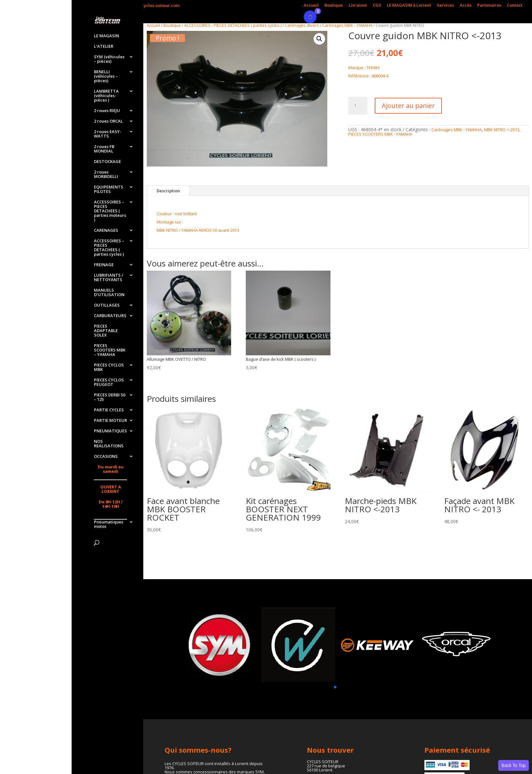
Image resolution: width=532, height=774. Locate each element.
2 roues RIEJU (107, 111)
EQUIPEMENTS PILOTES (109, 189)
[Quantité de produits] (358, 106)
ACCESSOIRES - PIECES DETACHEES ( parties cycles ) (233, 25)
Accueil (311, 6)
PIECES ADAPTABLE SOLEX (106, 331)
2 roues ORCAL (108, 121)
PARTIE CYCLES (109, 410)
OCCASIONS (106, 457)
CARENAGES (106, 231)
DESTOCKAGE (107, 162)
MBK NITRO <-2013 (502, 130)
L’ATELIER (104, 46)
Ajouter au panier (408, 106)
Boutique (334, 6)
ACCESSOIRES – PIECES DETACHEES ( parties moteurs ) (110, 211)
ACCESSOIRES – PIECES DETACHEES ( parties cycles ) (109, 248)
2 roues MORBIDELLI (106, 174)
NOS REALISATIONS (109, 444)
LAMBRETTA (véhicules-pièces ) (106, 96)
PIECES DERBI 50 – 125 (110, 397)
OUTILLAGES (107, 305)
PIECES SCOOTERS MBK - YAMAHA (380, 134)
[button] (319, 39)
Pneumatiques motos (109, 524)
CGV (377, 6)
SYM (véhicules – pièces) (109, 59)
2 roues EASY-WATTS (108, 134)
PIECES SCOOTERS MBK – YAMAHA (110, 350)
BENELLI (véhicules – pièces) (106, 76)
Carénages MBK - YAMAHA (347, 25)
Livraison (358, 6)
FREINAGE (104, 265)
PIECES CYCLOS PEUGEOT (109, 382)
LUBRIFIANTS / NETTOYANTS (109, 278)
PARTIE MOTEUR (110, 421)
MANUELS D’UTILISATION (109, 293)
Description (168, 191)
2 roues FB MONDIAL (104, 149)
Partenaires (489, 6)
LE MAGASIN (106, 36)
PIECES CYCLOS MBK (109, 367)
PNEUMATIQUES (110, 431)
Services (445, 6)
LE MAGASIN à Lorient (409, 6)
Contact (515, 6)
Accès (466, 6)
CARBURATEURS (110, 316)
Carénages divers (302, 25)
